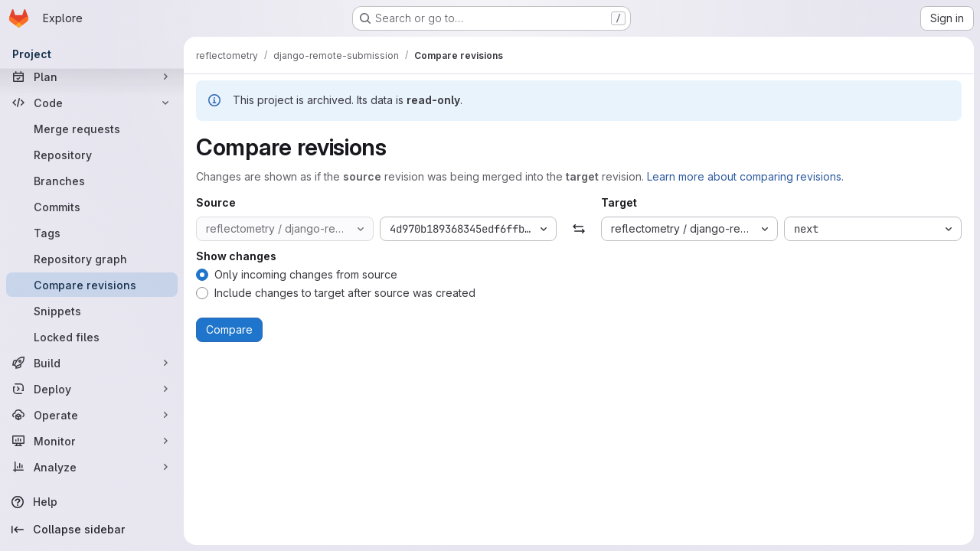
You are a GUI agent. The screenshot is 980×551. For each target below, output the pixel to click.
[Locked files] (92, 337)
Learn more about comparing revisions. (745, 176)
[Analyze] (92, 467)
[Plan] (92, 77)
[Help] (92, 502)
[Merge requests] (92, 129)
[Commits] (92, 207)
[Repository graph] (92, 259)
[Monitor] (92, 441)
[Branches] (92, 181)
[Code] (92, 103)
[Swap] (578, 229)
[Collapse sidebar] (92, 530)
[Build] (92, 363)
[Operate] (92, 415)
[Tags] (92, 233)
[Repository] (92, 155)
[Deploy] (92, 389)
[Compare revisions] (92, 285)
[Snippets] (92, 311)
